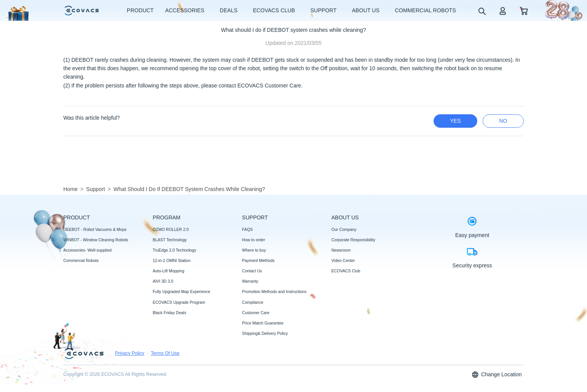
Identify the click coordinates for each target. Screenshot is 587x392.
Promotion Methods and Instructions (274, 292)
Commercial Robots (81, 260)
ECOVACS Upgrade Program (179, 302)
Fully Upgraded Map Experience (181, 292)
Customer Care (256, 313)
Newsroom (341, 250)
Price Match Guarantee (263, 323)
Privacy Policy (130, 353)
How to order (254, 240)
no (503, 121)
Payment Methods (258, 260)
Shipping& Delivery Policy (265, 333)
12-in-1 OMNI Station (172, 260)
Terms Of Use (165, 353)
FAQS (247, 229)
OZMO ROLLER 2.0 (171, 229)
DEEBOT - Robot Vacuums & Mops (95, 229)
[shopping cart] (524, 11)
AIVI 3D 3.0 (163, 281)
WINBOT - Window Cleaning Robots (96, 240)
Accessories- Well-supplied (87, 250)
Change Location (496, 375)
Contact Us (252, 271)
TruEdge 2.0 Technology (174, 250)
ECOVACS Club (346, 271)
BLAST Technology (170, 240)
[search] (482, 11)
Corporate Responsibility (353, 240)
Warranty (250, 281)
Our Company (344, 229)
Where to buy (254, 250)
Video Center (343, 260)
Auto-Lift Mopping (168, 271)
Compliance (253, 302)
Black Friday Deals (170, 313)
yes (455, 121)
